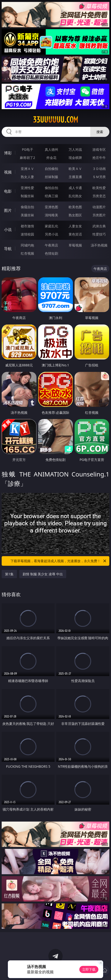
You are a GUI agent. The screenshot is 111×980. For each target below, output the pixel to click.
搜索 (100, 132)
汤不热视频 (99, 245)
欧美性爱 (99, 188)
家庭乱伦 (51, 226)
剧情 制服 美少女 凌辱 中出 (43, 574)
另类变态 (99, 196)
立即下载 (89, 969)
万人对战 (75, 149)
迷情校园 (27, 234)
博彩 (8, 153)
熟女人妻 (27, 177)
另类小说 (51, 234)
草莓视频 (75, 245)
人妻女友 (75, 226)
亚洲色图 (51, 207)
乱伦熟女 (75, 196)
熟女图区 (75, 215)
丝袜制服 (51, 177)
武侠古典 (99, 226)
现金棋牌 (75, 158)
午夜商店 (51, 245)
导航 (8, 249)
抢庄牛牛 (99, 158)
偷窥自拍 (27, 207)
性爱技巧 (99, 234)
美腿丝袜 (27, 215)
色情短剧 (51, 253)
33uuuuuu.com (55, 120)
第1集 (9, 574)
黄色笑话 (75, 234)
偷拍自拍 (51, 188)
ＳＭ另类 (99, 177)
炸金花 (51, 158)
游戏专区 (99, 149)
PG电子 (28, 149)
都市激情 (27, 226)
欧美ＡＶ (75, 169)
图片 (8, 210)
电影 (8, 191)
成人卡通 (75, 188)
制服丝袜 (27, 196)
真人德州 (51, 149)
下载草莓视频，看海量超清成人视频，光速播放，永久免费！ (59, 561)
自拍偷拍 (51, 169)
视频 (8, 172)
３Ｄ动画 (99, 169)
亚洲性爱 (27, 188)
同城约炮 (27, 245)
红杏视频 (27, 253)
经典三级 (51, 196)
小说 (8, 230)
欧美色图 (75, 207)
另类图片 (99, 215)
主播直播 (75, 177)
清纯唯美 (51, 215)
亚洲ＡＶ (27, 169)
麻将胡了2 (27, 158)
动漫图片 (99, 207)
